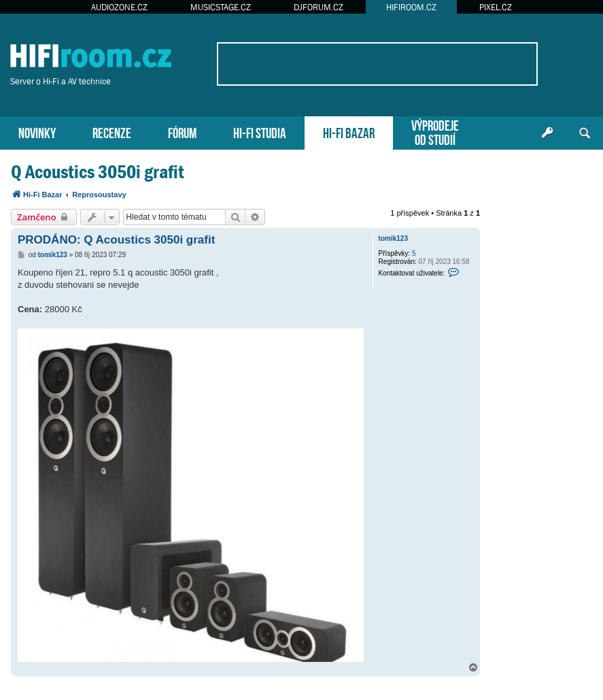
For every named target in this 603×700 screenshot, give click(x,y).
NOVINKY (37, 132)
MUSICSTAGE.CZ (221, 7)
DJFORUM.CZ (318, 7)
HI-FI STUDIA (260, 132)
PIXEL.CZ (496, 7)
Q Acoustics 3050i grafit (98, 172)
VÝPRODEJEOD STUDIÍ (435, 131)
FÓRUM (182, 132)
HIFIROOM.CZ (411, 7)
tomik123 (393, 238)
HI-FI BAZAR (349, 132)
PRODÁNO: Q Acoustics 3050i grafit (116, 240)
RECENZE (112, 132)
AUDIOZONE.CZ (119, 7)
